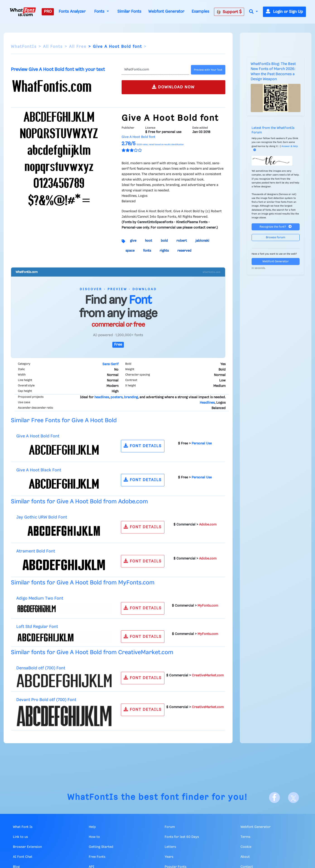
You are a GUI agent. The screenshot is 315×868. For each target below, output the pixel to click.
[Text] (155, 70)
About (245, 857)
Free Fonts (97, 857)
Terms (245, 837)
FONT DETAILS (143, 446)
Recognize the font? (276, 227)
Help (92, 827)
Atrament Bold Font (36, 551)
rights (164, 251)
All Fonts (53, 47)
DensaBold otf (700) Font (41, 668)
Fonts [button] (100, 12)
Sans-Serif (110, 364)
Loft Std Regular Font (37, 627)
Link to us (20, 837)
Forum (170, 827)
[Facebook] (274, 798)
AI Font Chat (23, 857)
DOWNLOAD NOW (173, 87)
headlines (102, 397)
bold (164, 241)
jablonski (202, 241)
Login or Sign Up (284, 12)
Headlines (207, 403)
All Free (78, 47)
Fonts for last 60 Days (182, 837)
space (130, 251)
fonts (147, 251)
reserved (184, 251)
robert (182, 241)
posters (117, 397)
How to (94, 837)
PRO (48, 12)
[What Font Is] (23, 12)
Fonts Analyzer (72, 12)
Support (229, 12)
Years (169, 857)
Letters (170, 847)
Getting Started (101, 847)
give (133, 241)
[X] (293, 798)
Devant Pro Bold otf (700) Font (46, 700)
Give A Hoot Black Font (39, 470)
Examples (200, 12)
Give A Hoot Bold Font (38, 436)
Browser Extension (27, 847)
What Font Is (23, 827)
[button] (253, 12)
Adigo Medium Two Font (40, 598)
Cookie (246, 847)
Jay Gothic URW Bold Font (42, 517)
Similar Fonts (129, 12)
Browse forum (276, 237)
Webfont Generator (166, 12)
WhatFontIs (24, 47)
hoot (149, 241)
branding (131, 397)
